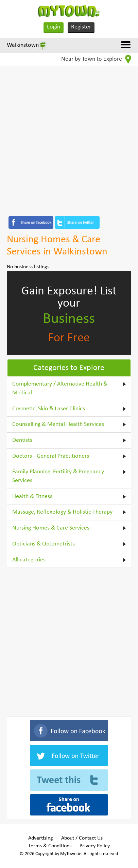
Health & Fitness (32, 497)
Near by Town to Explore (96, 59)
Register (81, 27)
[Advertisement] (69, 140)
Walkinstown (23, 45)
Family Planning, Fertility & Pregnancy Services (58, 476)
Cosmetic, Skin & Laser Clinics (49, 409)
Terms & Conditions (50, 846)
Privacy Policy (95, 846)
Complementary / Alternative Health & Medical (60, 388)
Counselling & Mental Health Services (58, 424)
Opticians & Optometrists (44, 544)
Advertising (41, 838)
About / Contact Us (82, 838)
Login (54, 27)
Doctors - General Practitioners (51, 456)
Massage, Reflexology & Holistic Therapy (62, 512)
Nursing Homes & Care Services (51, 528)
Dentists (22, 440)
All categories (29, 560)
